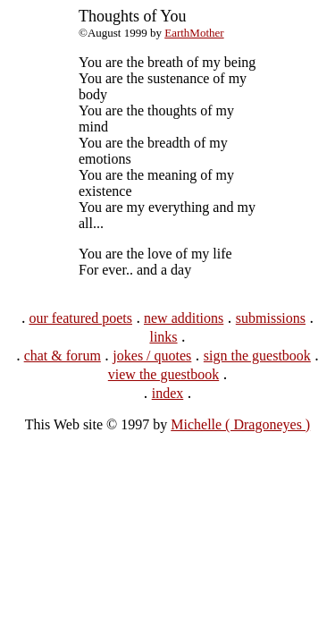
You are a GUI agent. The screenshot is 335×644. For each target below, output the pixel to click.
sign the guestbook (257, 356)
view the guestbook (163, 374)
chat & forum (63, 356)
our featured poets (80, 318)
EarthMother (194, 33)
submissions (271, 318)
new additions (184, 318)
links (163, 337)
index (168, 393)
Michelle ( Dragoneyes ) (240, 424)
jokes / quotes (152, 356)
